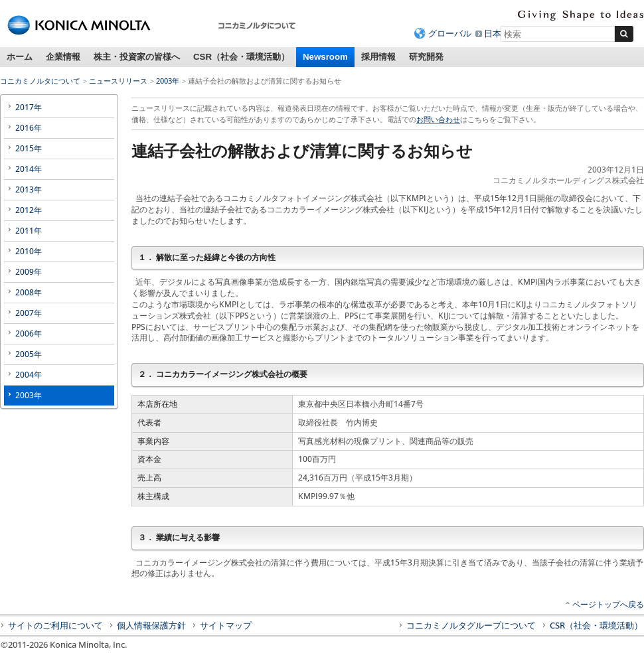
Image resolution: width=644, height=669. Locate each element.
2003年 (168, 81)
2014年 (29, 169)
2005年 (29, 354)
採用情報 (378, 57)
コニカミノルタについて (40, 81)
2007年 (29, 313)
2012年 (29, 210)
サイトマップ (226, 625)
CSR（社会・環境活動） (241, 57)
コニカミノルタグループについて (471, 625)
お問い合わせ (438, 119)
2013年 (29, 189)
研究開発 (426, 57)
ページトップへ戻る (608, 604)
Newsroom (325, 57)
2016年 (29, 128)
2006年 (29, 334)
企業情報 (63, 57)
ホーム (20, 57)
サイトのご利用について (55, 625)
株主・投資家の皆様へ (137, 57)
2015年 (29, 148)
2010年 (29, 251)
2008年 (29, 292)
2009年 (29, 272)
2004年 (29, 375)
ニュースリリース (118, 81)
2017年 (29, 107)
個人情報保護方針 (151, 625)
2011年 (29, 231)
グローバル (450, 33)
